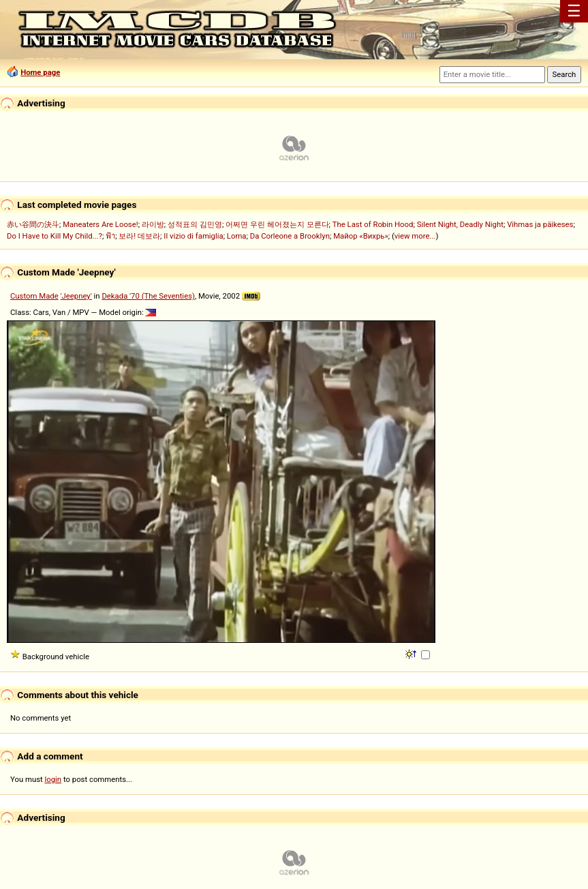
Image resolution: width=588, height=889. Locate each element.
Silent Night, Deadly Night (460, 224)
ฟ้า (110, 236)
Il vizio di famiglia (193, 236)
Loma (237, 236)
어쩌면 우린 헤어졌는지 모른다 (277, 224)
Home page (40, 72)
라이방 (153, 224)
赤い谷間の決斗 (33, 224)
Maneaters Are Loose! (100, 224)
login (53, 779)
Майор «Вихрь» (361, 236)
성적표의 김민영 (195, 224)
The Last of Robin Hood (373, 224)
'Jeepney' (76, 296)
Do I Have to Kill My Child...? (55, 236)
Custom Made (34, 296)
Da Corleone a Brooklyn (290, 236)
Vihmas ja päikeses (540, 224)
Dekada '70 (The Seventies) (148, 296)
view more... (415, 236)
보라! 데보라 (139, 236)
